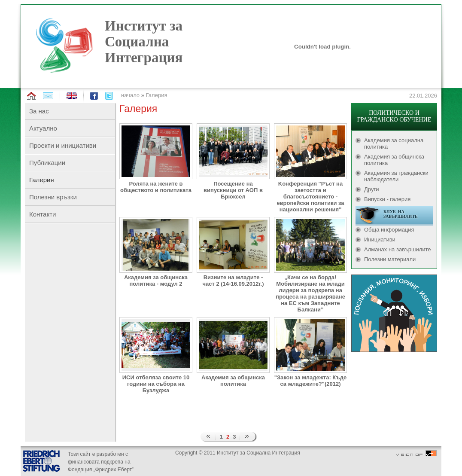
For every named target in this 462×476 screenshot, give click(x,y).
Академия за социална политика (394, 143)
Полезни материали (390, 259)
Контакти (43, 214)
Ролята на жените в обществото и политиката (156, 187)
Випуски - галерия (387, 199)
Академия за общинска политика (233, 381)
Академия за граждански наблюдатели (396, 176)
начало (130, 95)
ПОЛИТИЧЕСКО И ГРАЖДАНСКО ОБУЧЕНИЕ (394, 116)
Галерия (157, 95)
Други (371, 189)
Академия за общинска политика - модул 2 (156, 281)
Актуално (43, 128)
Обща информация (389, 230)
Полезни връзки (53, 197)
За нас (39, 111)
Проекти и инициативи (63, 145)
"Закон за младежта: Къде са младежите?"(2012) (310, 381)
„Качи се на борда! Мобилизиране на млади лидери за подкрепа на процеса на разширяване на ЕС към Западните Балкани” (310, 293)
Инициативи (380, 240)
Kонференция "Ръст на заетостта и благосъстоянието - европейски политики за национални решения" (310, 197)
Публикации (47, 163)
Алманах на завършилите (398, 249)
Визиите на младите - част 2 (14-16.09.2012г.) (233, 281)
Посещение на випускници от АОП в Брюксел (233, 190)
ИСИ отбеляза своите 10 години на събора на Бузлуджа (156, 384)
